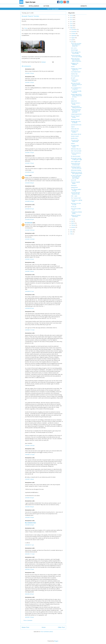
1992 (71, 234)
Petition (73, 144)
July (72, 40)
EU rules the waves (76, 156)
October (73, 34)
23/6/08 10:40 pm (30, 239)
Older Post (61, 627)
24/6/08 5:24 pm (29, 525)
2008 (71, 28)
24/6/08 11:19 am (30, 330)
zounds (73, 66)
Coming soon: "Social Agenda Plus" (76, 69)
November (74, 32)
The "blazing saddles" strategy (76, 190)
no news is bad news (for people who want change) (76, 177)
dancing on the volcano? (75, 132)
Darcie (27, 175)
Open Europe (30, 2)
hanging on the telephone (75, 64)
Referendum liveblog (76, 170)
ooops (73, 99)
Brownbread (29, 223)
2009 (71, 26)
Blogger (56, 641)
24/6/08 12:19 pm (30, 454)
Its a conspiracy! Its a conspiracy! (76, 88)
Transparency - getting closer (77, 201)
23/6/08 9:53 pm (29, 219)
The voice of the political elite (75, 141)
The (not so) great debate (75, 183)
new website (55, 9)
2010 (71, 24)
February (74, 225)
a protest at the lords (76, 125)
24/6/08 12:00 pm (30, 445)
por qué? (73, 78)
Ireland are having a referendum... (76, 216)
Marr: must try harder (76, 151)
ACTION (46, 6)
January (73, 227)
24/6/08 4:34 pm (29, 498)
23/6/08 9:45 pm (29, 201)
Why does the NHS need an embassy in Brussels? (76, 84)
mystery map (74, 74)
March (73, 223)
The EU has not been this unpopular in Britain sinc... (76, 45)
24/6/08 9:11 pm (29, 545)
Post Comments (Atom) (47, 632)
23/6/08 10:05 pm (30, 230)
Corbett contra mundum (75, 81)
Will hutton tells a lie (76, 149)
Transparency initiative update (76, 213)
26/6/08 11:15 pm (30, 554)
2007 (71, 230)
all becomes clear (75, 119)
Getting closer (74, 187)
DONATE (84, 6)
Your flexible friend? (76, 72)
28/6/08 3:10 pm (29, 569)
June (72, 42)
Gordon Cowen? (75, 136)
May (72, 219)
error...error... (74, 48)
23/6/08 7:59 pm (29, 163)
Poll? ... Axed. (74, 196)
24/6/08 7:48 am (29, 271)
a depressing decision (76, 114)
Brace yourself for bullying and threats (76, 107)
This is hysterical (75, 76)
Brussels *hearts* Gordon (75, 117)
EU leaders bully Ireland (75, 146)
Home (44, 627)
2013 (71, 17)
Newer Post (25, 627)
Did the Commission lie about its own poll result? (76, 111)
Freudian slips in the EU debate (76, 122)
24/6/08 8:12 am (29, 291)
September (74, 36)
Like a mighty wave (76, 162)
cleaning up (74, 185)
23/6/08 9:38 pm (29, 183)
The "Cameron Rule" (76, 198)
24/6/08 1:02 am (29, 259)
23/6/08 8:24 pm (29, 172)
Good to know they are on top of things (76, 56)
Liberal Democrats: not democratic (76, 164)
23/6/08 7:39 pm (29, 82)
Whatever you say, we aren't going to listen (77, 173)
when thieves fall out (76, 134)
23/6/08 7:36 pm (29, 73)
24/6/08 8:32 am (29, 308)
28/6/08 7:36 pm (29, 617)
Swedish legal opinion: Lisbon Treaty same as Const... (76, 96)
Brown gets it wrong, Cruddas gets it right (76, 159)
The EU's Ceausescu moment (76, 154)
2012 (71, 20)
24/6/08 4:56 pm (29, 507)
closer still (73, 180)
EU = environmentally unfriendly (76, 92)
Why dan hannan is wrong (76, 104)
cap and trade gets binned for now (76, 193)
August (73, 38)
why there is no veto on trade (76, 204)
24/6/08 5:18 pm (29, 517)
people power (74, 138)
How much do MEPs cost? (76, 209)
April (72, 221)
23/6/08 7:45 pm (29, 152)
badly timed (74, 101)
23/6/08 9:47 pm (29, 209)
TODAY (22, 6)
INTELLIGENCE (34, 6)
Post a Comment (28, 620)
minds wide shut (75, 129)
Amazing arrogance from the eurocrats (76, 168)
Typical (73, 127)
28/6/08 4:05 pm (29, 594)
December (74, 29)
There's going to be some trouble (76, 53)
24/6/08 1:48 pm (29, 479)
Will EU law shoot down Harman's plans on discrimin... (76, 60)
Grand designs (74, 50)
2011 (71, 22)
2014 (71, 15)
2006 (71, 232)
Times (26, 28)
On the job (74, 207)
